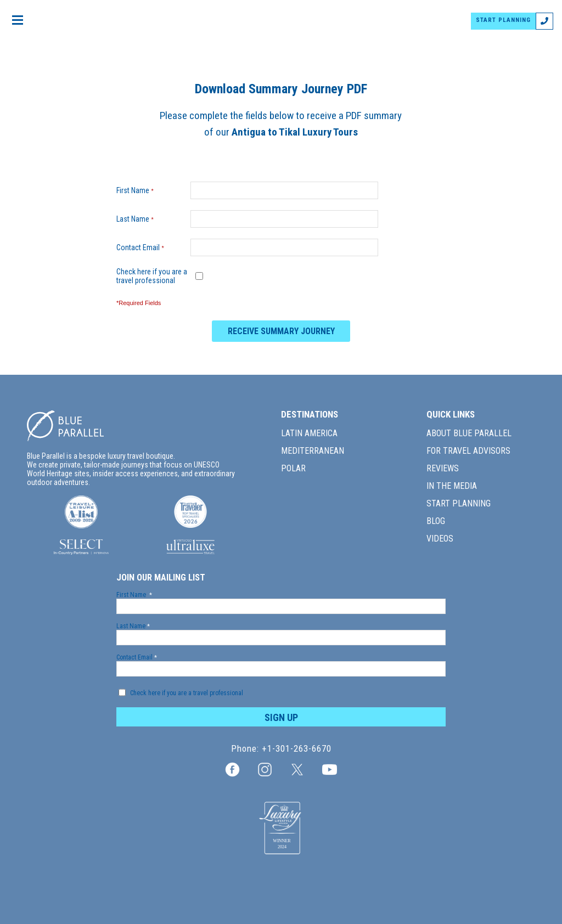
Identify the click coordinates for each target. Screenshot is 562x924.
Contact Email (143, 247)
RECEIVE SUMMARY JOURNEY (281, 331)
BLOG (436, 521)
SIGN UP (281, 717)
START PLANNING (503, 20)
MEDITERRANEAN (313, 451)
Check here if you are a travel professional (152, 276)
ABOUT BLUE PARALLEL (469, 433)
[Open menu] (18, 21)
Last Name (137, 219)
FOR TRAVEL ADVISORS (468, 451)
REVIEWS (443, 468)
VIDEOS (440, 539)
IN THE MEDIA (452, 486)
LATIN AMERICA (309, 433)
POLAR (293, 468)
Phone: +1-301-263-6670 (281, 749)
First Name (137, 190)
